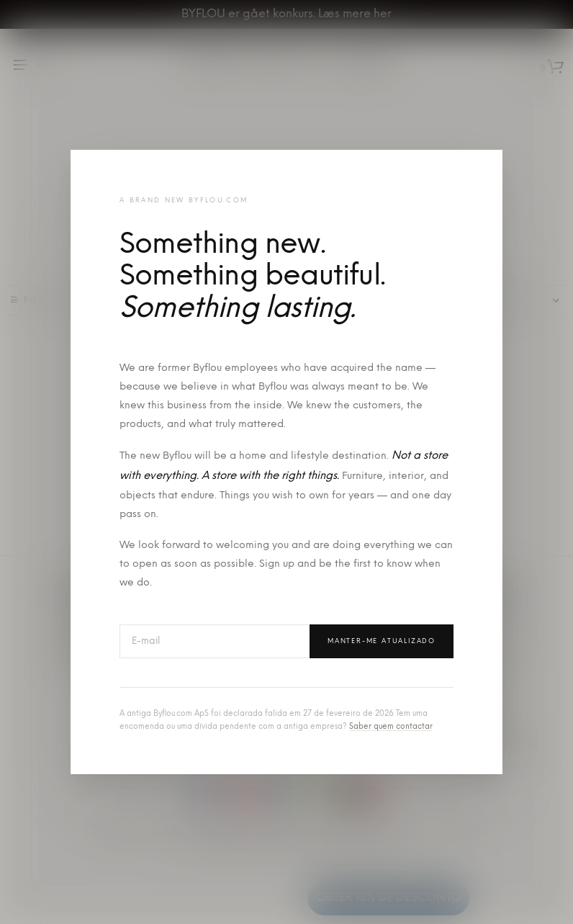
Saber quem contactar (391, 727)
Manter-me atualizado (382, 641)
